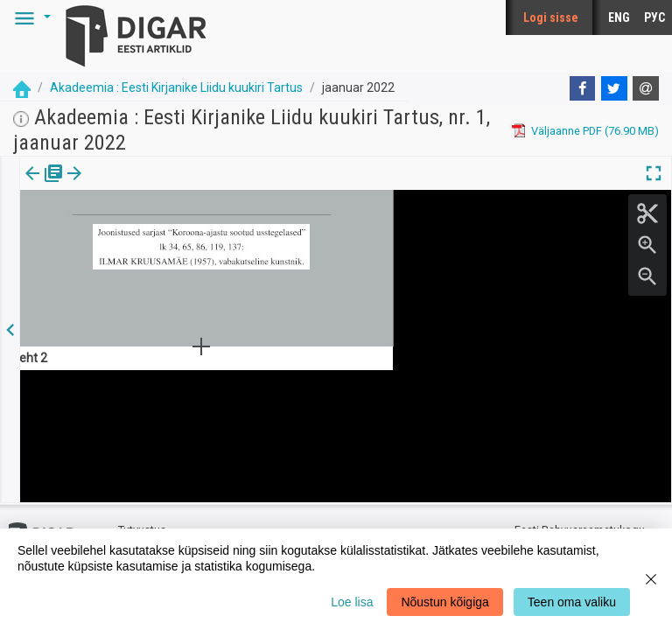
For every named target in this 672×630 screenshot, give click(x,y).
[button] (30, 17)
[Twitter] (614, 88)
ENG (619, 17)
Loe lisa (352, 602)
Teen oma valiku (572, 602)
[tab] (44, 186)
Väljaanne (44, 185)
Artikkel (122, 185)
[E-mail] (646, 88)
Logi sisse (551, 17)
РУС (654, 17)
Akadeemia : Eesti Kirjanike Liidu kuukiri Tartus (176, 87)
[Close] (651, 579)
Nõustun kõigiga (444, 602)
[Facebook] (583, 88)
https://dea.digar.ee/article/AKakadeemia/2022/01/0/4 (159, 255)
